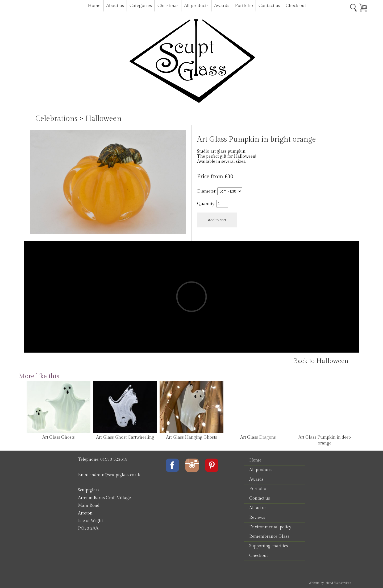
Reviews (257, 518)
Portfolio (244, 6)
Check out (296, 6)
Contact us (269, 6)
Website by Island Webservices (330, 583)
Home (94, 6)
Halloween (103, 119)
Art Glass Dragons (258, 437)
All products (196, 6)
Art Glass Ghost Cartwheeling (125, 437)
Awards (222, 6)
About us (115, 6)
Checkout (259, 556)
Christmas (168, 6)
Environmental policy (270, 527)
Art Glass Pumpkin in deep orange (325, 440)
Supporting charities (269, 546)
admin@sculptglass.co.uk (116, 475)
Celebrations (56, 119)
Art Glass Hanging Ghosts (191, 437)
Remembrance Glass (269, 536)
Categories (141, 6)
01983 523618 (114, 460)
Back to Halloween (321, 361)
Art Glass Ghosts (59, 437)
